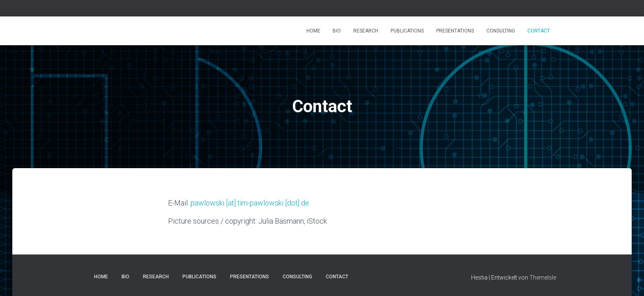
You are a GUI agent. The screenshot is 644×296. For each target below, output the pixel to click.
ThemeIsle (543, 277)
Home (313, 31)
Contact (539, 31)
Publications (407, 31)
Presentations (455, 31)
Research (366, 31)
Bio (337, 31)
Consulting (501, 31)
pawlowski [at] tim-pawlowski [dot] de (250, 203)
